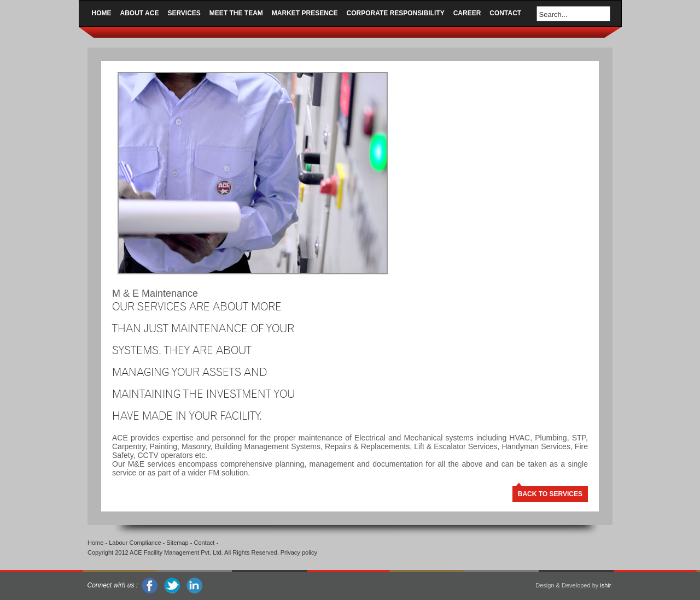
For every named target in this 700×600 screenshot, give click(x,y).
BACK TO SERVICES (550, 494)
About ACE (140, 13)
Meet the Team (236, 13)
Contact (505, 13)
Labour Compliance (135, 543)
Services (184, 13)
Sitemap (177, 543)
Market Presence (305, 13)
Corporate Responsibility (396, 13)
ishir (605, 585)
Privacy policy (299, 552)
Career (467, 13)
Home (102, 13)
